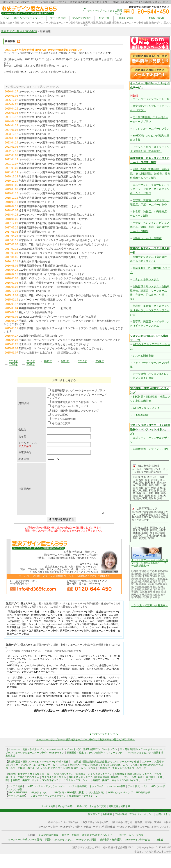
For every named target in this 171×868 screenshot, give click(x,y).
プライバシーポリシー (141, 824)
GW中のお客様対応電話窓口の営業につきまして (47, 270)
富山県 (135, 584)
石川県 (162, 582)
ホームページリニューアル (82, 675)
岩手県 (151, 571)
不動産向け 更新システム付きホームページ (122, 778)
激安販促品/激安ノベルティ (97, 845)
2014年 (13, 361)
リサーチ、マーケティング (21, 712)
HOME (6, 18)
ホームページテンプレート (30, 18)
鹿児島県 (147, 597)
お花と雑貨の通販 (49, 845)
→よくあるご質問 (112, 11)
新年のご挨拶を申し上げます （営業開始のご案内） (50, 287)
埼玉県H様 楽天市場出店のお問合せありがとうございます (54, 344)
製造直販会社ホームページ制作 (24, 637)
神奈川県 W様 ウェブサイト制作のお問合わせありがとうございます (61, 253)
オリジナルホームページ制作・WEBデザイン (40, 762)
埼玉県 (138, 576)
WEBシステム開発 (86, 849)
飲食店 (144, 775)
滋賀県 (146, 587)
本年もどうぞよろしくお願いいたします (42, 96)
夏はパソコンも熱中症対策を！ (37, 312)
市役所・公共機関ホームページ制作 (38, 640)
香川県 (159, 592)
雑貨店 (152, 775)
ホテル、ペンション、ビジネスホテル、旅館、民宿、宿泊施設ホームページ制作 (150, 227)
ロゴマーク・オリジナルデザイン (48, 806)
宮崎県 (138, 597)
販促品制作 (88, 706)
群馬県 (162, 576)
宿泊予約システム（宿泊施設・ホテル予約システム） (82, 784)
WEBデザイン (15, 675)
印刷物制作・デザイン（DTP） (151, 449)
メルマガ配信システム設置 (43, 694)
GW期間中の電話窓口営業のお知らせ (41, 336)
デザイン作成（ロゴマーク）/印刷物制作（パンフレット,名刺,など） (150, 429)
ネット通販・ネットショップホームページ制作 (68, 621)
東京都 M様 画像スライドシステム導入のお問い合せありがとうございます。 (65, 240)
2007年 (31, 364)
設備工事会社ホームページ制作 (60, 637)
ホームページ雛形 (81, 669)
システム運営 (52, 687)
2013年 (31, 361)
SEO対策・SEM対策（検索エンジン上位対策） (80, 802)
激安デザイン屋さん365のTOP (19, 31)
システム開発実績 (143, 356)
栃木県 (135, 579)
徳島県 (143, 592)
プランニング (67, 712)
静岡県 (151, 579)
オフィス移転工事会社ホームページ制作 (96, 634)
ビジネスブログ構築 (71, 694)
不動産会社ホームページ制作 (24, 621)
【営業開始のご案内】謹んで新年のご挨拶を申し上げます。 (54, 219)
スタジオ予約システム (146, 279)
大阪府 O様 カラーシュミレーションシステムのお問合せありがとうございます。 (67, 278)
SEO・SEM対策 (86, 712)
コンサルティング (48, 712)
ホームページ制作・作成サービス (26, 759)
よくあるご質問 (98, 816)
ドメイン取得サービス (38, 691)
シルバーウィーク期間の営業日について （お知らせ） (52, 300)
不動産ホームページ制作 (147, 238)
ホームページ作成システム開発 (25, 849)
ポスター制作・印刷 (69, 703)
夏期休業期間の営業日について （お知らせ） (46, 308)
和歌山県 (155, 587)
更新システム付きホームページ (38, 682)
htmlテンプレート (69, 666)
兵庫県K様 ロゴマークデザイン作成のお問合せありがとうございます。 (62, 348)
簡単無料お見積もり (119, 816)
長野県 (146, 582)
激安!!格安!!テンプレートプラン (100, 759)
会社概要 (107, 824)
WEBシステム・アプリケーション (46, 796)
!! (149, 566)
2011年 (65, 361)
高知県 (151, 592)
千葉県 (146, 576)
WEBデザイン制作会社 (137, 849)
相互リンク (94, 824)
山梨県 (154, 582)
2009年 (100, 361)
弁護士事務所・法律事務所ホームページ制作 (38, 625)
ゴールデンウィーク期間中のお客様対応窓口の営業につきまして (57, 92)
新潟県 (138, 582)
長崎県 (148, 595)
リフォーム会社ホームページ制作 (93, 628)
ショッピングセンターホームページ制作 (50, 634)
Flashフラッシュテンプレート (96, 666)
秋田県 (159, 571)
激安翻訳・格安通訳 (111, 849)
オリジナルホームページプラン (151, 129)
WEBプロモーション (33, 715)
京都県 (159, 584)
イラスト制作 (103, 706)
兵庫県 (138, 587)
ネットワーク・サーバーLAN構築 (107, 796)
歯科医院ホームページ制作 (58, 631)
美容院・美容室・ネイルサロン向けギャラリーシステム (123, 790)
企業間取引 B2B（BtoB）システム (133, 784)
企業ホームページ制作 (103, 640)
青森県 (143, 571)
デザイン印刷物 (17, 806)
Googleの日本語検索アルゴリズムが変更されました (49, 249)
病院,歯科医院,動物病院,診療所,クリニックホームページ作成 (106, 771)
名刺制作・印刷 (90, 703)
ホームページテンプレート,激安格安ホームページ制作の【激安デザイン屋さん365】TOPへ (86, 749)
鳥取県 (146, 589)
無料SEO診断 (83, 715)
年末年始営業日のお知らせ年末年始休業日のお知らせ (50, 164)
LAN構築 (100, 687)
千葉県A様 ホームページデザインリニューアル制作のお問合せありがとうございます (69, 340)
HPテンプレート (48, 666)
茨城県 (154, 576)
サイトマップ (93, 11)
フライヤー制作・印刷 (43, 703)
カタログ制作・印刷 (30, 706)
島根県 (162, 589)
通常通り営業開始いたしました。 (38, 189)
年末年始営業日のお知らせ (34, 100)
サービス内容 (58, 18)
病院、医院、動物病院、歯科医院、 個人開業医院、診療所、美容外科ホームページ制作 (150, 173)
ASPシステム (68, 687)
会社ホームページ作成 (131, 845)
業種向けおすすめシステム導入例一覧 (29, 784)
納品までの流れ (82, 18)
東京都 (154, 574)
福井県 (143, 584)
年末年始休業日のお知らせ (34, 262)
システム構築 (35, 687)
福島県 (146, 574)
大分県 (156, 595)
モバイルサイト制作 (28, 679)
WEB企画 (102, 712)
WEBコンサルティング (146, 408)
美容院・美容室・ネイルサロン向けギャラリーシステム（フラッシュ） (150, 310)
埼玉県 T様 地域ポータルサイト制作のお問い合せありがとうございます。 (64, 244)
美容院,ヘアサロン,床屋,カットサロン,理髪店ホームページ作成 (104, 775)
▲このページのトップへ (103, 744)
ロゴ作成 (158, 849)
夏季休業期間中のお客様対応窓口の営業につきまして (50, 104)
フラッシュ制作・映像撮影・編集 (59, 679)
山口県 (154, 589)
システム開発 (15, 687)
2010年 (83, 361)
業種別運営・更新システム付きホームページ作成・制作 (38, 771)
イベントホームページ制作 (90, 631)
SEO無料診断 (141, 415)
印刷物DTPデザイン (18, 703)
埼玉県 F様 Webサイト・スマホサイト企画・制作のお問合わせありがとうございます (71, 295)
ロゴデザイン (72, 706)
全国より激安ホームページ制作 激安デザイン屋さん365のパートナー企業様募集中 (150, 563)
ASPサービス (60, 691)
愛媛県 (135, 592)
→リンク (117, 14)
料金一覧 (104, 18)
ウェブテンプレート (104, 669)
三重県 (159, 579)
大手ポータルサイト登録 (60, 715)
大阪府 (151, 584)
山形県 (138, 574)
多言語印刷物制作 (53, 706)
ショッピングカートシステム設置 (99, 691)
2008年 (13, 364)
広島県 (138, 589)
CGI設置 (74, 691)
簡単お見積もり (128, 18)
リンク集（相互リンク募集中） (150, 605)
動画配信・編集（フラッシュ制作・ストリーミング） (96, 762)
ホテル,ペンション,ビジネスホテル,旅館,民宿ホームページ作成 (61, 778)
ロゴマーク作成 (70, 845)
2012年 (48, 361)
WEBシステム (86, 687)
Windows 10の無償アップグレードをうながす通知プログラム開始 (57, 317)
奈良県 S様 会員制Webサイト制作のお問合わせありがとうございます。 (63, 283)
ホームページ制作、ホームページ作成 (45, 675)
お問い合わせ (157, 18)
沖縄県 (156, 597)
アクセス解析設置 (17, 694)
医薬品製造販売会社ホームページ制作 (86, 625)
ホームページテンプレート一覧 (151, 99)
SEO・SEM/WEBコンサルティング (27, 802)
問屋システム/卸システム (59, 849)
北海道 (135, 571)
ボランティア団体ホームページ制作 (53, 628)
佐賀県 (140, 595)
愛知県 (143, 579)
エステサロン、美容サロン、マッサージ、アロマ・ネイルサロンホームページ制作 (150, 189)
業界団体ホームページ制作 (75, 640)
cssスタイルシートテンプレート (51, 669)
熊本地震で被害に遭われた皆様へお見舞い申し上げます (52, 274)
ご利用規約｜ (122, 824)
